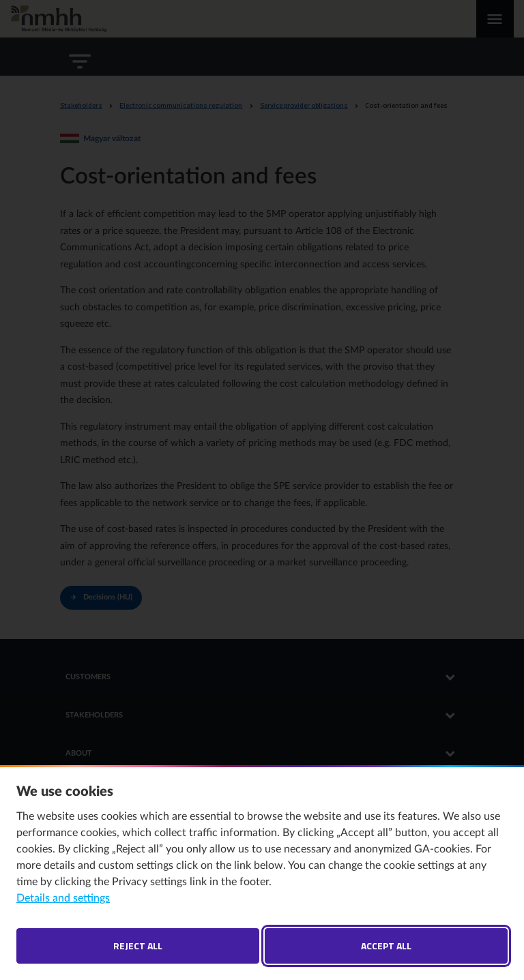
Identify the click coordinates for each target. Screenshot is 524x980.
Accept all (386, 946)
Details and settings (63, 898)
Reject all (138, 946)
